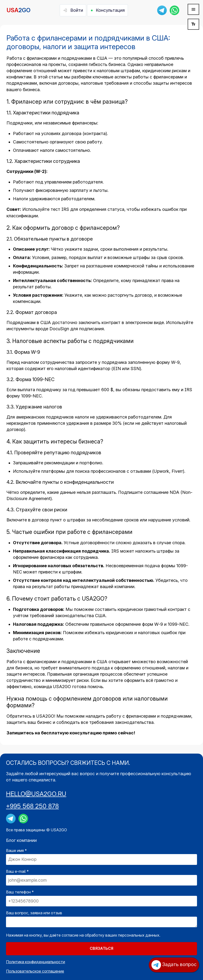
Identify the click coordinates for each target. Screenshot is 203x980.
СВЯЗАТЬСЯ (101, 948)
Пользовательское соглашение (35, 971)
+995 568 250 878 (32, 806)
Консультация (110, 10)
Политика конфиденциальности (36, 962)
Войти (77, 10)
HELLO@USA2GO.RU (36, 794)
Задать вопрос (174, 965)
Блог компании (21, 840)
